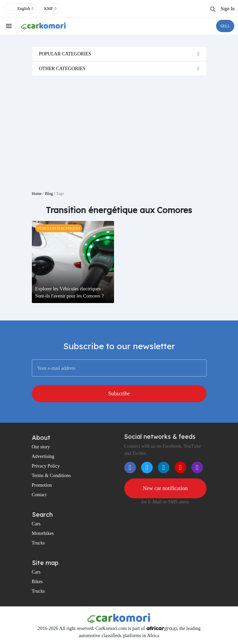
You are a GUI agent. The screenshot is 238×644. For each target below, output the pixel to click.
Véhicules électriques (59, 228)
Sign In (228, 9)
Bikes (37, 582)
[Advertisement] (119, 131)
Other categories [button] (62, 69)
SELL (225, 26)
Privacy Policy (46, 466)
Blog (49, 194)
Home (37, 194)
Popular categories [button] (65, 54)
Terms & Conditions (51, 476)
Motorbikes (43, 533)
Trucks (38, 543)
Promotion (42, 485)
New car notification (165, 488)
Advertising (43, 456)
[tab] (119, 54)
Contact (39, 495)
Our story (41, 447)
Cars (36, 524)
